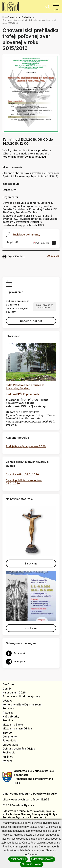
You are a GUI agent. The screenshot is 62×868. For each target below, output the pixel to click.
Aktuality (8, 713)
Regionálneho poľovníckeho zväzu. (24, 157)
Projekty (8, 720)
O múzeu (8, 684)
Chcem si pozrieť (31, 321)
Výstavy (7, 701)
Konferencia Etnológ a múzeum (22, 704)
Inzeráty (8, 733)
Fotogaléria (10, 740)
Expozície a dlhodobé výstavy (21, 696)
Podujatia (26, 17)
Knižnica (8, 757)
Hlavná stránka (10, 17)
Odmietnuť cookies (42, 859)
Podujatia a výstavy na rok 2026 (26, 446)
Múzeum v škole (13, 725)
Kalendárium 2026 (14, 692)
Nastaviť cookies (32, 864)
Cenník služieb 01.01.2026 (22, 474)
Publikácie (9, 752)
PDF (38, 243)
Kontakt (7, 761)
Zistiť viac (31, 563)
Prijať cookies (18, 859)
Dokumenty (10, 737)
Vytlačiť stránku (14, 257)
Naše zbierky (11, 716)
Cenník (7, 689)
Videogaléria (10, 745)
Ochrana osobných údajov (19, 749)
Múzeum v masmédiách (17, 728)
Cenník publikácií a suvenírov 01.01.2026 (24, 482)
